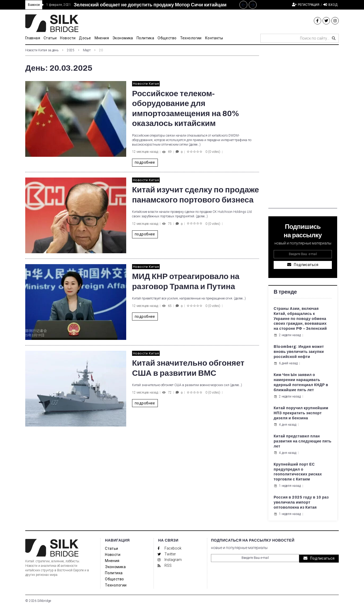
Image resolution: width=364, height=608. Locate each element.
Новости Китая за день (42, 50)
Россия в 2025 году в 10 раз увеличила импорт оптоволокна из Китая (301, 502)
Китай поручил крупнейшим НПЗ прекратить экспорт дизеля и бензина (301, 413)
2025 (71, 50)
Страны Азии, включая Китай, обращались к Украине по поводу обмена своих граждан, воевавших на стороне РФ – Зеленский (300, 319)
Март (87, 50)
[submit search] (334, 38)
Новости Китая (146, 84)
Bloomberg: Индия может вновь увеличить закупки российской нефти (299, 352)
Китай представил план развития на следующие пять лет (303, 441)
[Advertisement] (303, 129)
